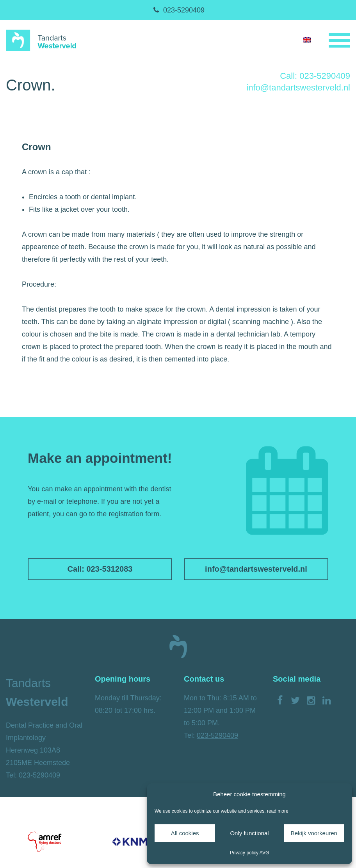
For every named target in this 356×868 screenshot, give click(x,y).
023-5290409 (178, 10)
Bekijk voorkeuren (314, 833)
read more (278, 811)
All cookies (185, 833)
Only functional (249, 833)
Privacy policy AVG (249, 853)
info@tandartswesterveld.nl (298, 88)
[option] (44, 842)
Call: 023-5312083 (100, 569)
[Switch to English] (307, 39)
